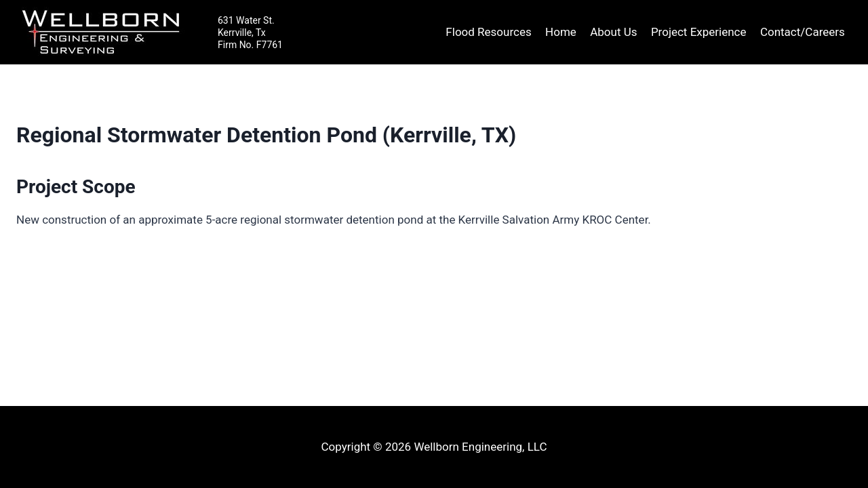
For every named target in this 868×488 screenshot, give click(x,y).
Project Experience (699, 32)
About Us (613, 32)
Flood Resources (488, 32)
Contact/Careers (803, 32)
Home (561, 32)
